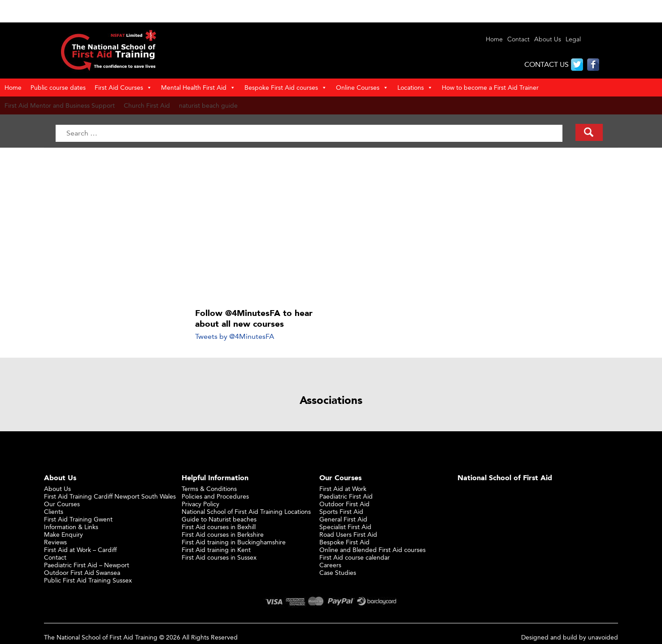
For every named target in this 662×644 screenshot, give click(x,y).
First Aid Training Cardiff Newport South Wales (110, 496)
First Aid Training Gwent (78, 519)
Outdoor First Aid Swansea (82, 572)
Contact (518, 39)
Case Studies (338, 572)
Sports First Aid (341, 511)
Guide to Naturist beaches (219, 519)
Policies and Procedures (215, 496)
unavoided (603, 637)
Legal (573, 39)
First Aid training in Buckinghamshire (234, 542)
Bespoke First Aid (344, 542)
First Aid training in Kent (216, 550)
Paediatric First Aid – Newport (87, 565)
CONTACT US (547, 64)
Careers (330, 565)
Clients (54, 511)
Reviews (55, 542)
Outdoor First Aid (344, 504)
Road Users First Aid (348, 534)
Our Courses (62, 504)
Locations (415, 88)
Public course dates (58, 87)
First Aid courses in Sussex (219, 557)
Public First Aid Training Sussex (88, 580)
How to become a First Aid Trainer (490, 87)
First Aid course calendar (355, 557)
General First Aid (343, 519)
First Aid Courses (123, 88)
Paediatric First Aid (346, 496)
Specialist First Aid (345, 527)
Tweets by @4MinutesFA (235, 336)
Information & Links (71, 527)
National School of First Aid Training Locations (246, 511)
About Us (548, 39)
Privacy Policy (200, 504)
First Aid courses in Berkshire (223, 534)
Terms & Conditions (209, 488)
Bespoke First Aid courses (286, 88)
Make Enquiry (63, 534)
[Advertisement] (331, 228)
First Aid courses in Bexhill (219, 527)
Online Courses (362, 88)
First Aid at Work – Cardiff (80, 550)
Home (494, 39)
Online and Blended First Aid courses (372, 550)
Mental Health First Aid (198, 88)
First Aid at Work (343, 488)
